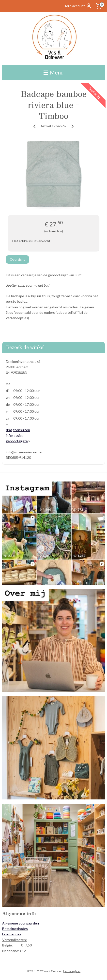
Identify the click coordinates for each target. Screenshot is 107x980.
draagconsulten (18, 430)
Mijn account (78, 6)
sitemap (69, 971)
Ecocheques (12, 934)
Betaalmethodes (15, 929)
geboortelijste (17, 441)
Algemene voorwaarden (21, 923)
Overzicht (17, 259)
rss (78, 971)
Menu (53, 72)
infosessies (15, 435)
